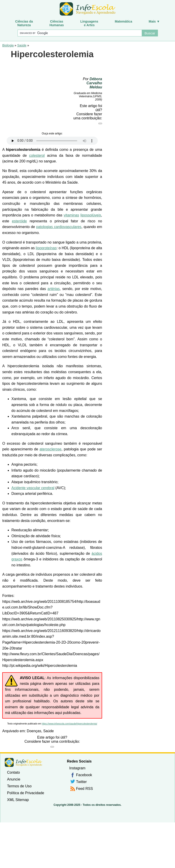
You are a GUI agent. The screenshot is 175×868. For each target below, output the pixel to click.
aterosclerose (50, 449)
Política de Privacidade (26, 793)
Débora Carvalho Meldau (94, 83)
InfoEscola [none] (23, 762)
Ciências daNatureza (24, 23)
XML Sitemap (18, 800)
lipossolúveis (91, 215)
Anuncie (14, 779)
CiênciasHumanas (57, 23)
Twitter (81, 782)
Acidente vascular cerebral (33, 488)
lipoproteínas (46, 248)
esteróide (19, 221)
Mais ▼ (154, 21)
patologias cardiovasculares (59, 227)
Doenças (34, 731)
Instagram (77, 768)
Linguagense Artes (89, 23)
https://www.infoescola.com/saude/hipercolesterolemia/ (69, 724)
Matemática (124, 21)
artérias (54, 289)
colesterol (37, 155)
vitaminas (71, 215)
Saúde (22, 45)
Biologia (8, 45)
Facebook (84, 775)
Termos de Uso (19, 786)
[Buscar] (80, 33)
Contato (13, 772)
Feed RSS (85, 789)
